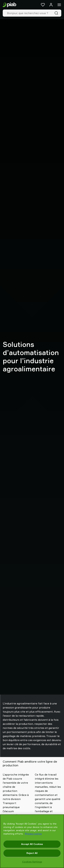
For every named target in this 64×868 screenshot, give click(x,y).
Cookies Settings (32, 862)
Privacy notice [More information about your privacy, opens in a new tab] (33, 834)
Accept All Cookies (32, 844)
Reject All (32, 853)
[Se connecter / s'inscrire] (51, 5)
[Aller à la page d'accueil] (9, 5)
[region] (32, 841)
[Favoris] (43, 5)
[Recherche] (57, 13)
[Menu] (59, 5)
